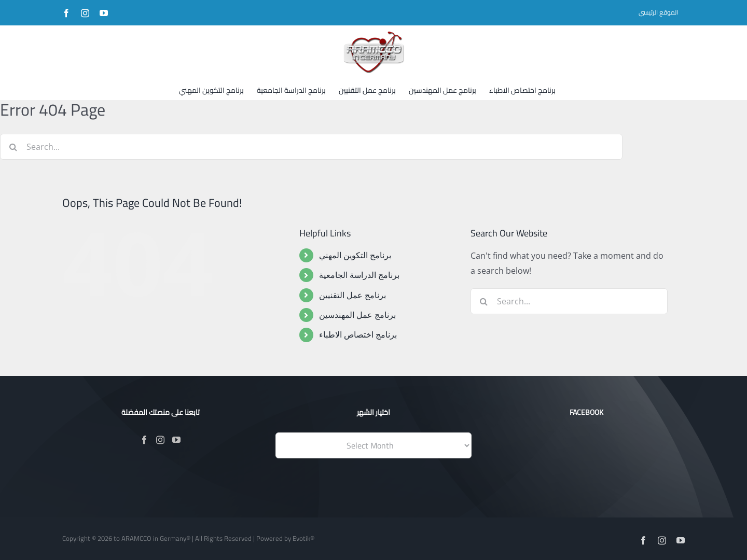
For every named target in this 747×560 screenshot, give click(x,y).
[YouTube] (176, 440)
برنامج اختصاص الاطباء (358, 334)
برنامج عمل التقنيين (352, 295)
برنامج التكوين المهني (355, 255)
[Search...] (311, 147)
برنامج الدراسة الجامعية (359, 275)
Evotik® (303, 538)
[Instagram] (160, 440)
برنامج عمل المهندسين (357, 315)
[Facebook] (144, 440)
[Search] (13, 147)
